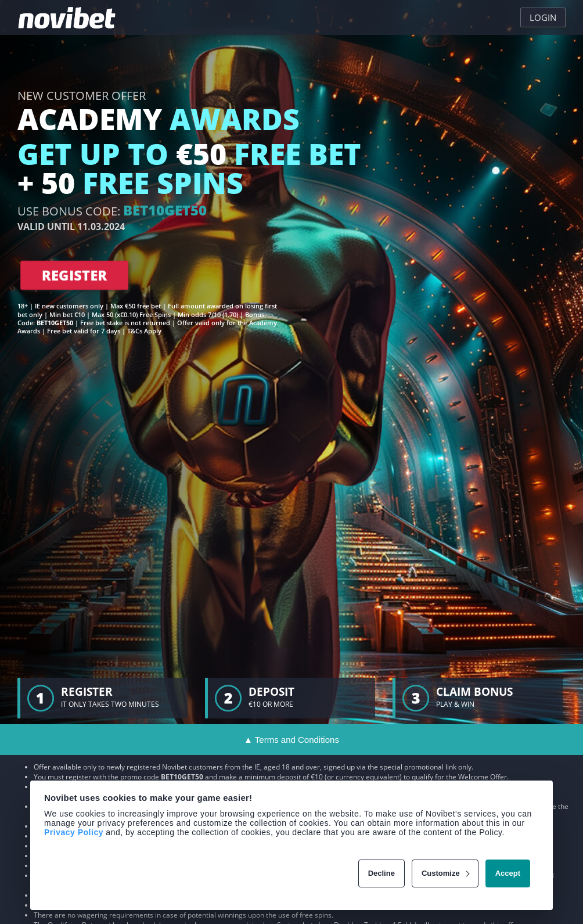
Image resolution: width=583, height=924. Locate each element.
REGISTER (74, 275)
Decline (382, 873)
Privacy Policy (74, 832)
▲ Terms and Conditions (291, 740)
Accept (508, 873)
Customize (445, 873)
